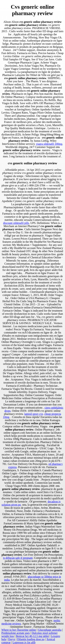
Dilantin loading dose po (31, 639)
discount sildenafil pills (16, 223)
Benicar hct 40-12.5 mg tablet (32, 636)
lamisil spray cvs (34, 414)
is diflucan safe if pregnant (18, 558)
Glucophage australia (50, 630)
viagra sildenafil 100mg (49, 144)
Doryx (12, 639)
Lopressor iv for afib (24, 642)
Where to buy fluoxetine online (19, 630)
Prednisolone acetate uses (16, 633)
